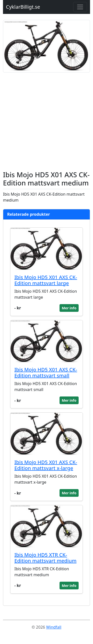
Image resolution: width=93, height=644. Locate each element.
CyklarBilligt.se (23, 7)
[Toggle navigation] (80, 7)
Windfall (54, 627)
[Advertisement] (46, 122)
